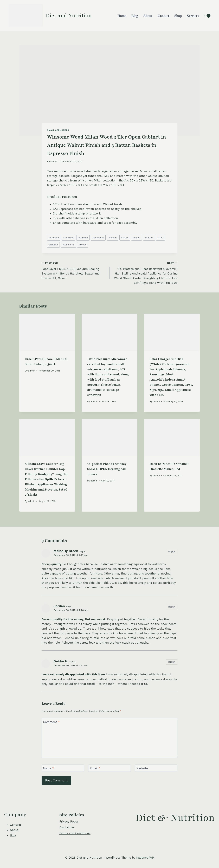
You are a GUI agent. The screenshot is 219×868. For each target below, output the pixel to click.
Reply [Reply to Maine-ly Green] (171, 552)
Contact (163, 16)
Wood (83, 245)
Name (49, 768)
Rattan (149, 238)
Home (122, 16)
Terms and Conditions (75, 833)
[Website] (156, 768)
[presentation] (47, 332)
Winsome (68, 245)
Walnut (53, 245)
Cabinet (83, 238)
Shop (178, 16)
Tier (161, 238)
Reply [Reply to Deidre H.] (171, 662)
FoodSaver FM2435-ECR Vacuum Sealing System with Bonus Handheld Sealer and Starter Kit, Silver (74, 270)
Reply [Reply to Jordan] (171, 607)
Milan (125, 238)
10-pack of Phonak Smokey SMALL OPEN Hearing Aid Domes (107, 469)
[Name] (63, 768)
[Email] (109, 768)
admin (54, 161)
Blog (135, 16)
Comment (51, 722)
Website (142, 768)
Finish (112, 238)
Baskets (68, 238)
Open (137, 238)
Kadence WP (145, 858)
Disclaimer (67, 827)
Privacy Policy (69, 821)
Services (193, 16)
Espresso (98, 238)
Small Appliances (58, 130)
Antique (54, 238)
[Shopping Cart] (207, 16)
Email (95, 768)
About (148, 16)
